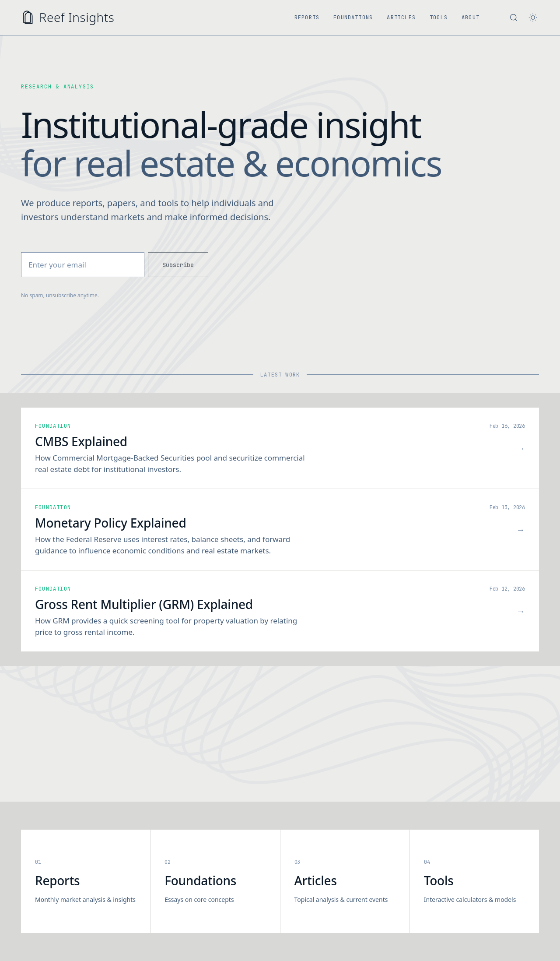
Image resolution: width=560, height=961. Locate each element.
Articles (401, 18)
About (471, 18)
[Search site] (514, 18)
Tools (439, 18)
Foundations (353, 18)
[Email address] (83, 265)
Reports (307, 18)
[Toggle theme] (533, 18)
